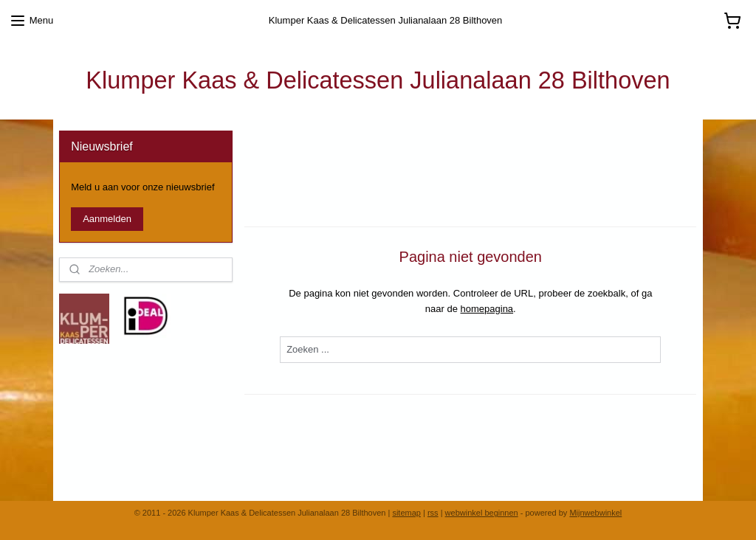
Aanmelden (107, 219)
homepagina (487, 308)
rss (433, 513)
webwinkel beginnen (482, 513)
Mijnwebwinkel (595, 513)
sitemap (406, 513)
